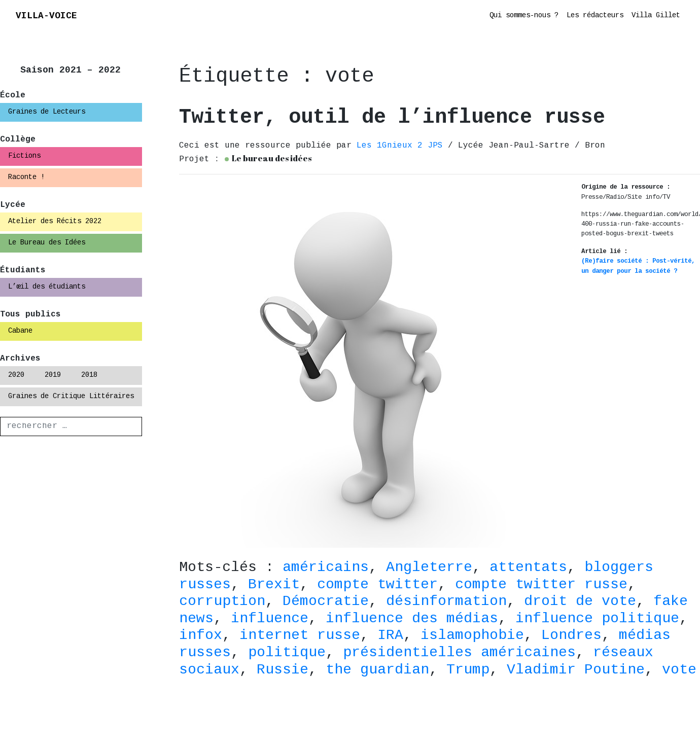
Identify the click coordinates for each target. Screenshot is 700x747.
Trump (468, 670)
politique (287, 653)
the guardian (377, 670)
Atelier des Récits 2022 (55, 222)
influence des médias (412, 619)
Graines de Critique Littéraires (71, 397)
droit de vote (580, 602)
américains (326, 568)
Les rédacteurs (595, 16)
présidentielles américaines (459, 653)
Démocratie (326, 602)
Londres (571, 636)
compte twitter (377, 585)
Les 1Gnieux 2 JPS (402, 146)
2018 (89, 375)
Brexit (274, 585)
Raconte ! (26, 177)
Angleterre (429, 568)
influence (270, 619)
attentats (528, 568)
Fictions (24, 156)
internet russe (300, 636)
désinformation (446, 602)
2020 (16, 375)
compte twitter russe (541, 585)
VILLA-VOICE (46, 16)
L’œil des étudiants (47, 287)
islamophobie (472, 636)
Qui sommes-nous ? (524, 16)
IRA (390, 636)
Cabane (20, 331)
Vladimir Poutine (576, 670)
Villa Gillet (656, 16)
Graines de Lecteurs (47, 112)
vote (679, 670)
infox (201, 636)
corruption (222, 602)
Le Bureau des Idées (47, 243)
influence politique (597, 619)
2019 (53, 375)
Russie (283, 670)
